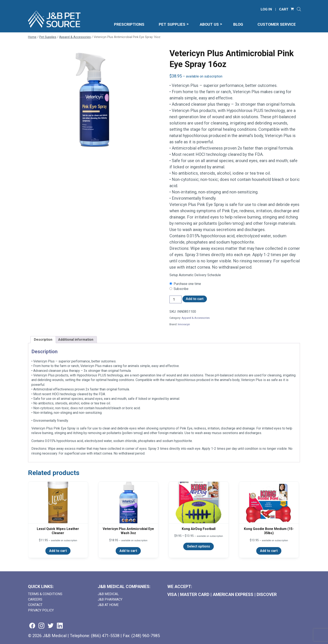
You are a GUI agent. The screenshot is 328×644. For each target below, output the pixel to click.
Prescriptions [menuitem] (129, 24)
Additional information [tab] (76, 340)
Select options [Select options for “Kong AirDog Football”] (199, 546)
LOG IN (266, 9)
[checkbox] (235, 284)
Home (32, 37)
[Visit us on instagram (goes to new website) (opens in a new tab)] (41, 626)
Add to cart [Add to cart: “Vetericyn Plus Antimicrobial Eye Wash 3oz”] (128, 551)
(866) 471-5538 (105, 636)
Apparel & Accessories (75, 37)
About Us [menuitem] (209, 24)
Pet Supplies (48, 37)
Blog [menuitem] (238, 24)
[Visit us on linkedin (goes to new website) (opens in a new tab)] (60, 626)
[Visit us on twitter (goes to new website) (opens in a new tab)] (51, 626)
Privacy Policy (41, 610)
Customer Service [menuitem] (277, 24)
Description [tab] (43, 340)
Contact (35, 605)
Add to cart (195, 299)
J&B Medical (108, 594)
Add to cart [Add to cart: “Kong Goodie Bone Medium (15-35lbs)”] (269, 551)
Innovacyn (184, 324)
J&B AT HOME (108, 605)
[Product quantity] (176, 299)
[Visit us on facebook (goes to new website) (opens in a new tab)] (32, 626)
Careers (35, 599)
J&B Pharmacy (110, 599)
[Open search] (299, 9)
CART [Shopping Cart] (284, 9)
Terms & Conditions (45, 594)
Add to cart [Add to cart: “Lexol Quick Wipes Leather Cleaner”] (58, 551)
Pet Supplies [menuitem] (172, 24)
